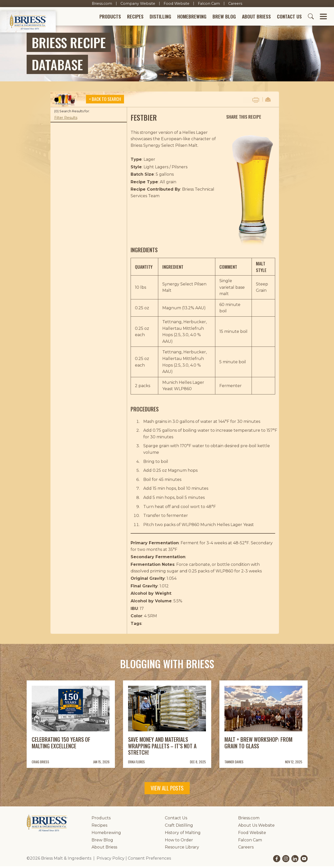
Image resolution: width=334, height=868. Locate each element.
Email (268, 101)
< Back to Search (105, 101)
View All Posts (167, 790)
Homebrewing (192, 17)
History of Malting (183, 834)
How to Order (179, 842)
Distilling (160, 17)
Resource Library (182, 849)
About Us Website (256, 827)
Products (110, 17)
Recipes (135, 17)
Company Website (138, 4)
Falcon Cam (209, 4)
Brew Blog (224, 17)
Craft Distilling (179, 827)
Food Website (177, 4)
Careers (235, 4)
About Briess (256, 17)
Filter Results (66, 119)
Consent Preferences (149, 860)
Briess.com (102, 4)
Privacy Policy (111, 860)
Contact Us (289, 17)
